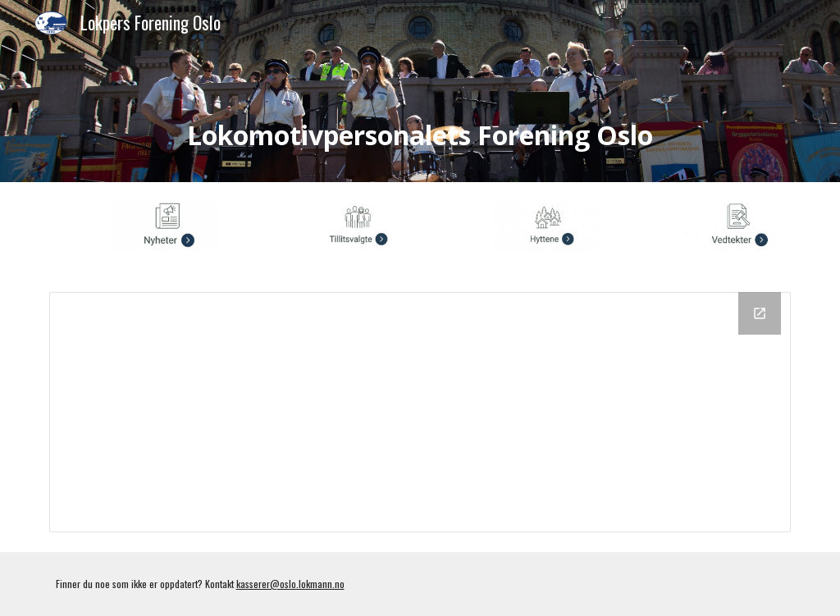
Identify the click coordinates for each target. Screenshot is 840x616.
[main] (420, 114)
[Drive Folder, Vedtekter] (420, 412)
